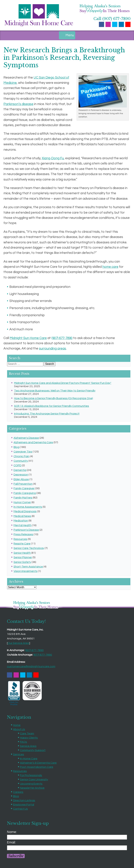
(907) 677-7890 (62, 338)
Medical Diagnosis (25, 511)
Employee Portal (24, 805)
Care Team (27, 733)
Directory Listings (24, 800)
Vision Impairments (25, 571)
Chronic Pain (21, 456)
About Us (19, 729)
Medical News (22, 516)
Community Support (33, 750)
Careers (18, 792)
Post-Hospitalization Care (37, 767)
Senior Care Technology (29, 548)
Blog (16, 447)
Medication (21, 521)
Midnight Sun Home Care (28, 338)
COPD (17, 465)
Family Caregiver (24, 488)
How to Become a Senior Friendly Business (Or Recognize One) (54, 398)
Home (17, 725)
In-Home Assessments (28, 507)
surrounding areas (52, 348)
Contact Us (20, 809)
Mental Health (23, 525)
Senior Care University (34, 779)
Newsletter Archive (32, 788)
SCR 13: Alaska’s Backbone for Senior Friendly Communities (52, 406)
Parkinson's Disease (26, 530)
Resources (20, 539)
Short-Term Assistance (28, 567)
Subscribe (16, 856)
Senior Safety (22, 562)
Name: (12, 832)
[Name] (67, 837)
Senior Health (22, 553)
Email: (11, 842)
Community (21, 461)
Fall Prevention (23, 484)
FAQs (23, 742)
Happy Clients (29, 738)
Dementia (20, 470)
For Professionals (31, 775)
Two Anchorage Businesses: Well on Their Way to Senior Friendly (55, 391)
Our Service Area (18, 643)
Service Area (28, 746)
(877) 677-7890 (43, 655)
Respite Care (22, 544)
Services (19, 754)
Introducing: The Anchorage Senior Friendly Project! (47, 414)
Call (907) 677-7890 (112, 19)
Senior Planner (23, 557)
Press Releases (23, 534)
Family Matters (23, 498)
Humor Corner (22, 502)
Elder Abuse (21, 479)
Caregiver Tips (23, 452)
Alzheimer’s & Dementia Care (38, 763)
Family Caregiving (25, 493)
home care (110, 267)
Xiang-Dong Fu (53, 158)
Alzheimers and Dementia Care (33, 442)
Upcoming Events (31, 784)
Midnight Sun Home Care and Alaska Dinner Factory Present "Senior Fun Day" (63, 383)
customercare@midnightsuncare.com (31, 666)
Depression (21, 475)
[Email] (67, 848)
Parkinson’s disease (18, 104)
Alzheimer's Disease (26, 438)
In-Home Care (29, 759)
